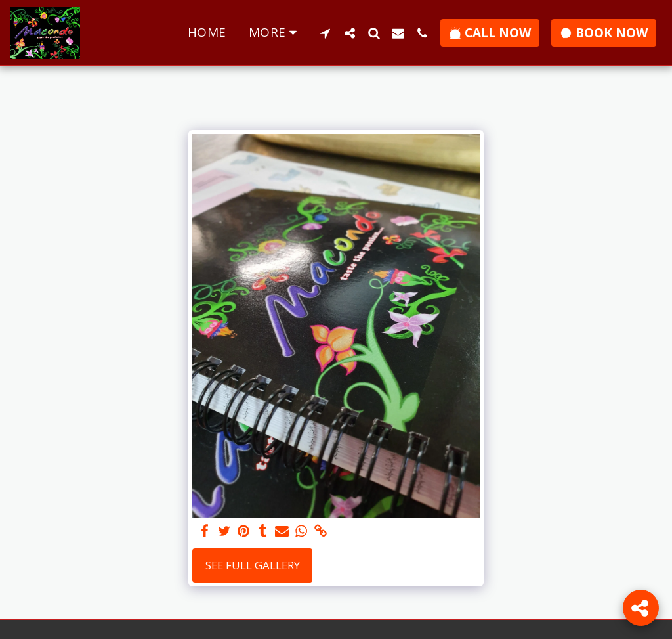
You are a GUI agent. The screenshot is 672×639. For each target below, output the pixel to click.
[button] (325, 33)
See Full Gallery (253, 565)
